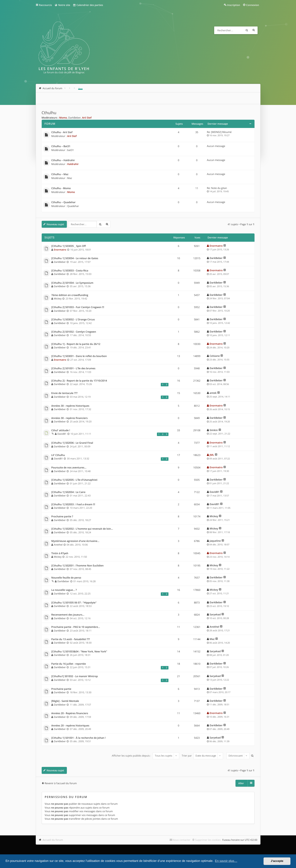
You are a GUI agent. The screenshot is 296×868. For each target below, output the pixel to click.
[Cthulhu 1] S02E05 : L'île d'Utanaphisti (74, 480)
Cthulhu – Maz (60, 174)
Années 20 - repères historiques (70, 726)
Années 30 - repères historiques (70, 406)
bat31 (71, 150)
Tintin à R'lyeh (60, 553)
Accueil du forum (53, 840)
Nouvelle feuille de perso (66, 578)
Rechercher (247, 30)
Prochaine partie (61, 689)
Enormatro (60, 250)
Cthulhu (49, 113)
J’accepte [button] (277, 861)
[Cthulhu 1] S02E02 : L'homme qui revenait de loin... (82, 529)
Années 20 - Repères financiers (70, 713)
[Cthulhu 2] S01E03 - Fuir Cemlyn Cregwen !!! (78, 307)
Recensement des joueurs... (68, 615)
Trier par (202, 756)
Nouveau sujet (55, 224)
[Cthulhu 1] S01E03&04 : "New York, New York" (79, 652)
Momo (63, 118)
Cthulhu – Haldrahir (63, 160)
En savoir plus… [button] (226, 861)
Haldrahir (73, 164)
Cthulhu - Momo (61, 188)
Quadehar (73, 206)
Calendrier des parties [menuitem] (88, 5)
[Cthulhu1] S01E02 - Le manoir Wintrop (75, 676)
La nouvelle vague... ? (64, 590)
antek (213, 393)
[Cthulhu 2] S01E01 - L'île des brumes (73, 368)
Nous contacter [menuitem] (182, 840)
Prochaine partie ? (62, 517)
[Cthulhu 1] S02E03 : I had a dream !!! (73, 504)
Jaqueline (215, 541)
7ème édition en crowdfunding (70, 295)
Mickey (58, 299)
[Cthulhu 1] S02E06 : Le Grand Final (72, 443)
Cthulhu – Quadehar (63, 202)
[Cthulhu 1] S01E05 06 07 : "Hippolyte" (74, 603)
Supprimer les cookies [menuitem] (208, 840)
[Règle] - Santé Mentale (65, 701)
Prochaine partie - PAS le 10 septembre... (76, 627)
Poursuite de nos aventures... (69, 468)
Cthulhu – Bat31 (61, 146)
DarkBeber (74, 118)
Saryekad (215, 614)
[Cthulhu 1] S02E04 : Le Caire (68, 492)
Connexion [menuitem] (252, 5)
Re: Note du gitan (217, 188)
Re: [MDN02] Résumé (219, 132)
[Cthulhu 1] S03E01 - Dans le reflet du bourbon (79, 356)
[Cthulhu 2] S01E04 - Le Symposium (72, 283)
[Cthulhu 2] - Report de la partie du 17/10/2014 (79, 381)
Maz (70, 178)
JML (212, 455)
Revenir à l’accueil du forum (61, 783)
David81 (62, 434)
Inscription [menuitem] (234, 5)
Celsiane (215, 356)
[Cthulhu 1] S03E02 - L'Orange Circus (73, 320)
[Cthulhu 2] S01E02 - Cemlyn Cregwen (74, 332)
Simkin (214, 430)
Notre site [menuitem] (62, 5)
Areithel (58, 545)
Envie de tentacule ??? (64, 393)
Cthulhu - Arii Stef (62, 132)
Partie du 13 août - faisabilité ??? (71, 639)
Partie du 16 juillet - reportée (69, 664)
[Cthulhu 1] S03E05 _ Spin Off (68, 246)
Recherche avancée (254, 30)
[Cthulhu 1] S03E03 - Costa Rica (70, 271)
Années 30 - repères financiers (69, 418)
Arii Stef (87, 118)
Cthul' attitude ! (61, 430)
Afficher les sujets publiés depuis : (146, 756)
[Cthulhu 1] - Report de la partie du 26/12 (76, 344)
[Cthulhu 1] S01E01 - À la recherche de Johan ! (78, 738)
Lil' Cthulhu (58, 455)
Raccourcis (45, 5)
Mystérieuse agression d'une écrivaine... (75, 541)
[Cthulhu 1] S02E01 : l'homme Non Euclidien (77, 566)
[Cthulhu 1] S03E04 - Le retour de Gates (75, 258)
